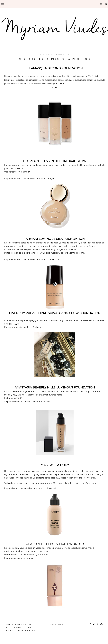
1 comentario (56, 624)
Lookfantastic (53, 259)
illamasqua (24, 630)
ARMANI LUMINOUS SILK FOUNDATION (55, 239)
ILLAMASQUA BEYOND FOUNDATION (55, 68)
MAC (34, 630)
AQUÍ (55, 87)
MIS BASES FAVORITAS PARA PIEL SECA (55, 59)
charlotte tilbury (23, 627)
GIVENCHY (11, 630)
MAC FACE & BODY (55, 465)
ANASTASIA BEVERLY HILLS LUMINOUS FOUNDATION (55, 387)
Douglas (50, 179)
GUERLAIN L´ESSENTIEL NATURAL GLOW (55, 161)
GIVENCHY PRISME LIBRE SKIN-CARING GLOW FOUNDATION (55, 313)
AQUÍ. (17, 324)
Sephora (37, 327)
